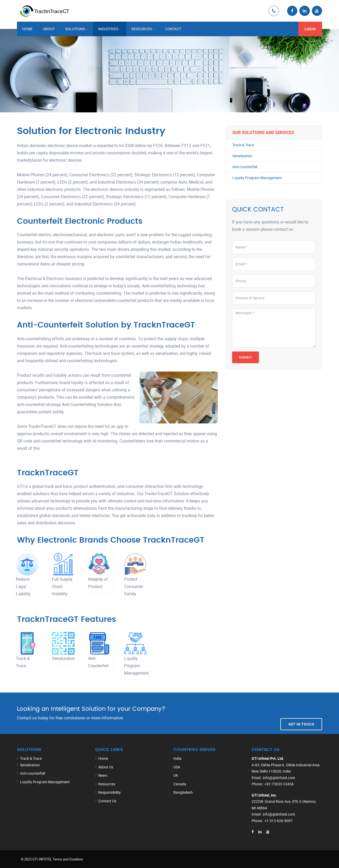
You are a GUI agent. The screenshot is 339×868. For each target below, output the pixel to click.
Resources (142, 29)
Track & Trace (243, 145)
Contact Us (107, 801)
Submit (246, 357)
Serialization (242, 156)
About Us (106, 767)
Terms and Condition (68, 859)
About (49, 29)
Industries (108, 29)
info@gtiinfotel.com (279, 777)
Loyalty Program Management (257, 178)
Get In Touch (301, 713)
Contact (173, 29)
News (103, 775)
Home (27, 29)
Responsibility (110, 792)
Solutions (75, 29)
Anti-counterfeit (245, 167)
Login (310, 29)
